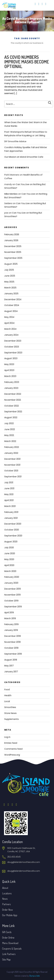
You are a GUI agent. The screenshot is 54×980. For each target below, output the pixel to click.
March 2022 (10, 441)
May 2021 (9, 494)
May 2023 (9, 364)
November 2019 (12, 595)
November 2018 (12, 642)
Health (8, 695)
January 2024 (11, 335)
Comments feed (13, 749)
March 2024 (10, 329)
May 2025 (9, 282)
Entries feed (11, 743)
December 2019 (13, 589)
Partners (6, 904)
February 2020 (12, 577)
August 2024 (11, 311)
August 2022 (11, 417)
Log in (7, 737)
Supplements (12, 719)
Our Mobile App (10, 915)
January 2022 (11, 453)
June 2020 (10, 553)
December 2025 (13, 246)
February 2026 (12, 234)
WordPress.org (12, 755)
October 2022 (12, 406)
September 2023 (13, 353)
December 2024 (13, 299)
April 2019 (9, 612)
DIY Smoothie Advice (15, 141)
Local (7, 701)
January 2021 (11, 518)
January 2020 (11, 583)
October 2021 (11, 471)
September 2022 (13, 411)
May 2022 (9, 435)
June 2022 (10, 429)
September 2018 (13, 654)
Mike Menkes (11, 194)
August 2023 (11, 358)
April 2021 (9, 500)
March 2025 (10, 288)
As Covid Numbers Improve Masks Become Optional (27, 62)
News (5, 899)
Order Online (8, 938)
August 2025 (11, 264)
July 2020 (9, 547)
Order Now (7, 910)
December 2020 (13, 524)
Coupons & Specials (12, 949)
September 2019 (13, 607)
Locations (7, 893)
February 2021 (11, 512)
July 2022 (9, 423)
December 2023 (13, 341)
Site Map (6, 959)
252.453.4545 (14, 857)
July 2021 (9, 482)
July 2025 (9, 270)
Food (7, 689)
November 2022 (13, 400)
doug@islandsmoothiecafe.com (24, 862)
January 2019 (11, 630)
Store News (10, 713)
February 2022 (12, 447)
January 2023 (11, 388)
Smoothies (10, 707)
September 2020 (13, 536)
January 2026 (11, 240)
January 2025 (11, 293)
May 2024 (9, 317)
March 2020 (10, 571)
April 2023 (9, 370)
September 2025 (13, 258)
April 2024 (9, 323)
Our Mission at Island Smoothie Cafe (24, 157)
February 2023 (12, 382)
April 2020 (9, 565)
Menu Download (10, 943)
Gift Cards (7, 932)
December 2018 (13, 636)
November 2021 (12, 465)
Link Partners (9, 954)
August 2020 (11, 541)
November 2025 (13, 252)
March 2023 (10, 376)
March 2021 (10, 506)
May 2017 (9, 666)
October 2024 (12, 305)
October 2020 (12, 530)
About (5, 888)
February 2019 (11, 624)
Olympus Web (34, 976)
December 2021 (12, 459)
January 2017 (11, 672)
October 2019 (11, 601)
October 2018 (11, 648)
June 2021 (9, 488)
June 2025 (10, 276)
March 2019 (10, 618)
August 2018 (11, 660)
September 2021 (13, 476)
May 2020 (9, 559)
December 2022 (13, 394)
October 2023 (12, 347)
